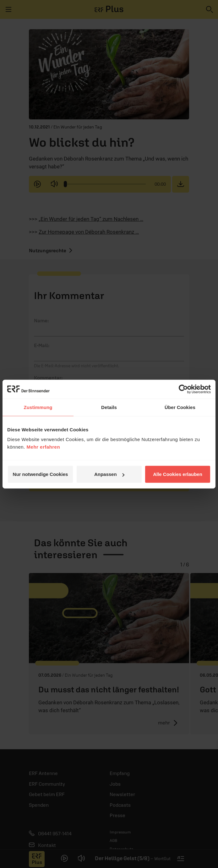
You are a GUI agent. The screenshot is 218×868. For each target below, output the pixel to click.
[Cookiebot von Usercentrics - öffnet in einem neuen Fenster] (183, 389)
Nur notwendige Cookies (41, 474)
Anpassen (109, 474)
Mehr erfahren (44, 447)
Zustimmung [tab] (38, 407)
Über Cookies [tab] (180, 407)
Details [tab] (109, 407)
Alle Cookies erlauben (178, 474)
